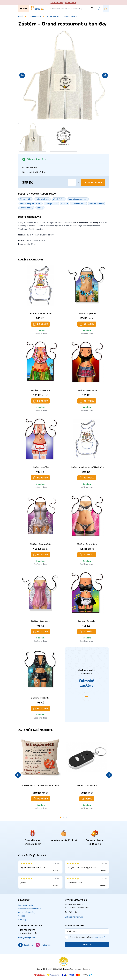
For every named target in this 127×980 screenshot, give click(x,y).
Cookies (22, 916)
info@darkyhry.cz (27, 938)
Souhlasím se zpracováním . (88, 937)
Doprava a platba (26, 905)
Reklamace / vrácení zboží (30, 909)
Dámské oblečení (53, 16)
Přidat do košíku (93, 182)
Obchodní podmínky (27, 912)
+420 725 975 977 (27, 930)
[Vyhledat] (93, 9)
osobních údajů (99, 937)
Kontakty (22, 919)
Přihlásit (87, 945)
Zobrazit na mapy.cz (74, 917)
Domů (21, 16)
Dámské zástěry (70, 16)
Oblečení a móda (34, 16)
